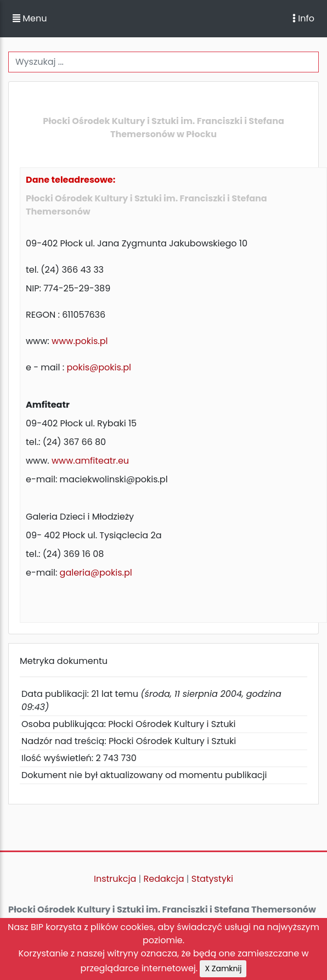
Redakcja (164, 879)
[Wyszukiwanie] (163, 62)
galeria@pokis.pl (96, 573)
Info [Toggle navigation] (303, 18)
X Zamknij (223, 968)
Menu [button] (30, 18)
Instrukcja (115, 879)
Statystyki (212, 879)
